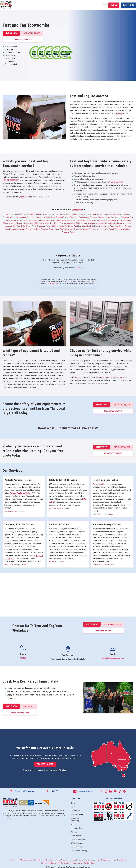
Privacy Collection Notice (52, 283)
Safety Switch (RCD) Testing (59, 508)
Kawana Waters (82, 220)
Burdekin (113, 214)
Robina (70, 226)
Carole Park (50, 217)
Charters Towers (62, 217)
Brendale (83, 214)
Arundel (48, 214)
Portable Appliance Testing (14, 511)
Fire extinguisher (99, 484)
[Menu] (105, 5)
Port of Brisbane (52, 226)
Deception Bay (127, 217)
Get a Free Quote (32, 33)
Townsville (78, 229)
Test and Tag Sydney (53, 858)
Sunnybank (30, 229)
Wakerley (118, 229)
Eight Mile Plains (11, 220)
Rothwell (95, 226)
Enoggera (23, 220)
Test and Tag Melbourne (36, 858)
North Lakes (127, 223)
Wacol (111, 229)
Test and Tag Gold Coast (86, 861)
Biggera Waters (65, 214)
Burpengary (21, 217)
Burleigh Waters (9, 217)
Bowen (75, 214)
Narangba (100, 223)
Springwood (104, 226)
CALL (29, 705)
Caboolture (31, 217)
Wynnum (65, 232)
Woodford (127, 229)
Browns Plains (103, 214)
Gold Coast (18, 214)
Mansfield (127, 220)
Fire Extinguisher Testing (102, 514)
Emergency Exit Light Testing (15, 564)
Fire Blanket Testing (56, 561)
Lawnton (93, 220)
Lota (105, 220)
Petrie (34, 226)
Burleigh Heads (123, 214)
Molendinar (49, 223)
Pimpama (41, 226)
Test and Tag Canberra (49, 861)
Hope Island (61, 220)
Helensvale (51, 220)
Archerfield (40, 214)
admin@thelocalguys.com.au (111, 377)
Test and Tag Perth (118, 858)
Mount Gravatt (60, 223)
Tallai (38, 229)
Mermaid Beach (22, 223)
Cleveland (74, 217)
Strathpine (114, 226)
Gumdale (42, 220)
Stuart (122, 226)
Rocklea (77, 226)
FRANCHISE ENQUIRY (23, 39)
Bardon (55, 214)
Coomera (93, 217)
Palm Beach (26, 226)
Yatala (72, 232)
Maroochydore (9, 223)
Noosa (119, 223)
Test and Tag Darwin (103, 858)
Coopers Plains (104, 217)
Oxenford (16, 226)
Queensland (77, 209)
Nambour (91, 223)
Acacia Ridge (29, 214)
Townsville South (66, 229)
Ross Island (86, 226)
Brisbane (118, 113)
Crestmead (116, 217)
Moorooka (39, 223)
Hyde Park (71, 220)
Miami (32, 223)
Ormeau (9, 226)
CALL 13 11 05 (128, 5)
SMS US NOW (11, 33)
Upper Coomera (90, 229)
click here (81, 267)
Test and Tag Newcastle (67, 861)
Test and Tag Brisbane (86, 858)
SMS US (114, 5)
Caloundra (41, 217)
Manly (120, 220)
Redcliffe (63, 226)
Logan (100, 220)
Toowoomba (54, 229)
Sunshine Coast (19, 229)
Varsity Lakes (102, 229)
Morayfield (71, 223)
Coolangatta (84, 217)
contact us (24, 196)
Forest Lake (32, 220)
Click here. (63, 769)
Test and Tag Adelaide (18, 858)
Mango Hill (112, 220)
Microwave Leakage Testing (103, 564)
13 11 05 (78, 377)
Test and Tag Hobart (69, 858)
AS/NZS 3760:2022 (11, 179)
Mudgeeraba (81, 223)
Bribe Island (92, 214)
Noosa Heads (110, 223)
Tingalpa (44, 229)
